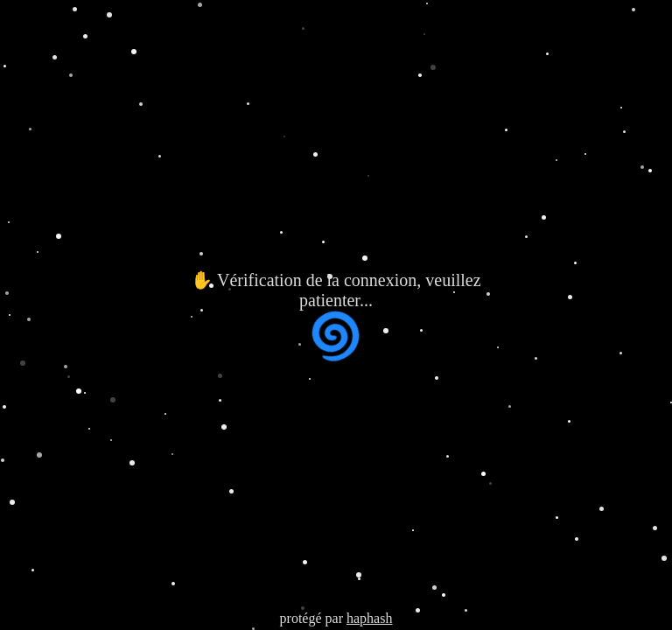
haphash (369, 618)
